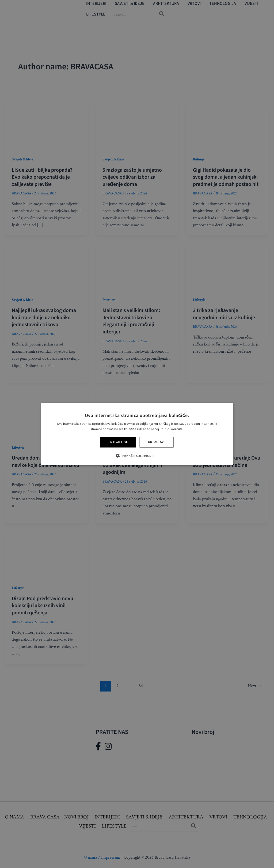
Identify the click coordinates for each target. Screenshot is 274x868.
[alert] (137, 434)
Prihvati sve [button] (118, 442)
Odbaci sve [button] (157, 442)
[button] (137, 456)
